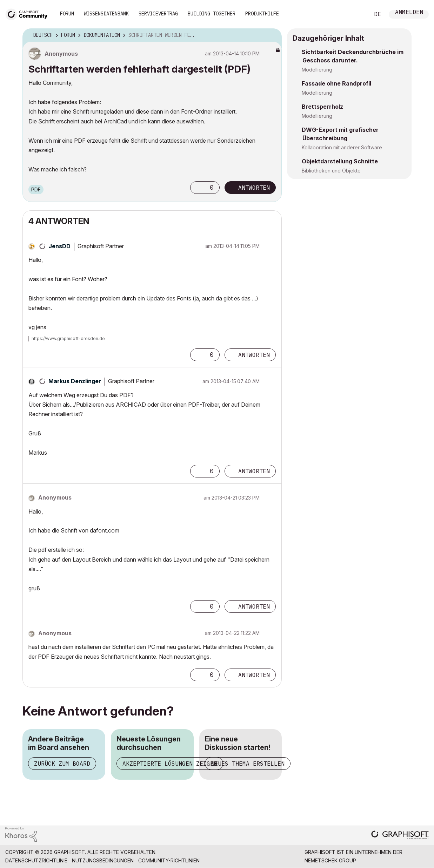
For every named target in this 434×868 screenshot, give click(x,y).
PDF (36, 189)
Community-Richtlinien (169, 860)
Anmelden (409, 13)
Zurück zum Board (62, 764)
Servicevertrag (158, 14)
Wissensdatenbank (106, 14)
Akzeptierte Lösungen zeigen (170, 764)
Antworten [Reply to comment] (254, 355)
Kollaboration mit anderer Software (342, 147)
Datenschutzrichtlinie (36, 860)
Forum (67, 14)
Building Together (212, 14)
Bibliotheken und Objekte (331, 171)
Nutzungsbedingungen (103, 860)
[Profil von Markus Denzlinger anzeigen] (75, 381)
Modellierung (317, 70)
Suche (356, 14)
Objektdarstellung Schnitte (340, 161)
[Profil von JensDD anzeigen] (59, 246)
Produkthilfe (262, 14)
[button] (197, 188)
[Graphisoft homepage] (400, 836)
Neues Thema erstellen (248, 764)
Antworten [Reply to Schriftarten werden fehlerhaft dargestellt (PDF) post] (254, 188)
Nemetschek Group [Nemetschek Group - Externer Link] (330, 860)
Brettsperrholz (322, 107)
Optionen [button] (272, 35)
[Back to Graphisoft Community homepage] (29, 13)
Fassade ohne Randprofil (336, 83)
